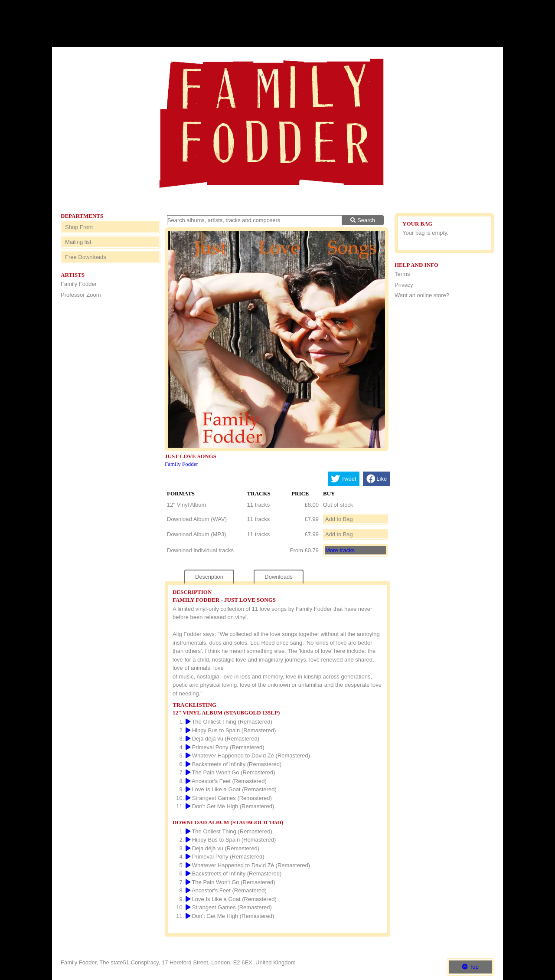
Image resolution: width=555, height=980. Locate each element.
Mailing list (78, 242)
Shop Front (79, 227)
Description (209, 577)
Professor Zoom (81, 295)
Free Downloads (86, 257)
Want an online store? (422, 295)
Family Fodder (79, 284)
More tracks (340, 550)
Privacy (404, 285)
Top (470, 967)
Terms (402, 274)
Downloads (278, 577)
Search (363, 220)
